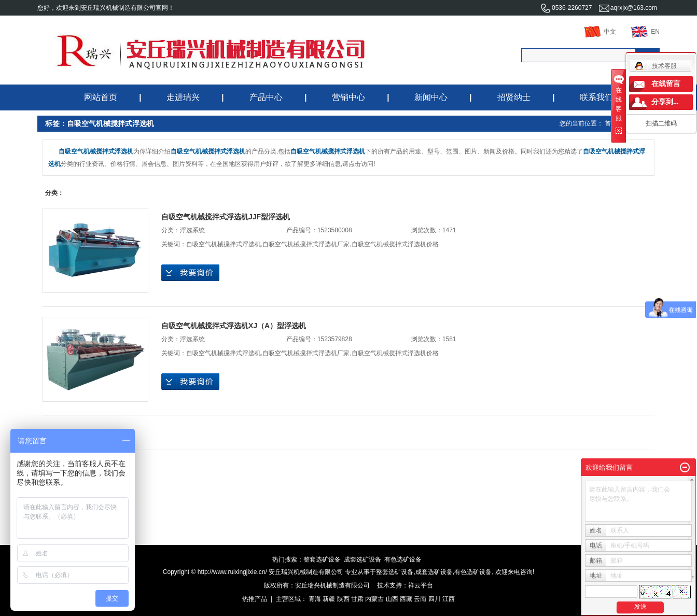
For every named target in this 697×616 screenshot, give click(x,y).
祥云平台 (421, 585)
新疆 (329, 599)
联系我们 (596, 97)
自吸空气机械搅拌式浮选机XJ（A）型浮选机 (234, 326)
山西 (392, 599)
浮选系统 (192, 230)
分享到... (665, 102)
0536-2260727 (566, 8)
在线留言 (666, 84)
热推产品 (255, 599)
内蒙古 (374, 599)
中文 (600, 32)
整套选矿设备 (322, 559)
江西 (449, 599)
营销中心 (348, 97)
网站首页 (101, 97)
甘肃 (357, 599)
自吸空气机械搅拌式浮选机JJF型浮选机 (226, 217)
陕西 (343, 599)
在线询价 (190, 273)
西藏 (406, 599)
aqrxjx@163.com (628, 8)
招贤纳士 (514, 97)
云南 (420, 599)
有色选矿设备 (403, 559)
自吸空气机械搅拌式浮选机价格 (395, 244)
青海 (315, 599)
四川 (435, 599)
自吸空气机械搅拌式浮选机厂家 (306, 244)
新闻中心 (431, 97)
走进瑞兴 (183, 97)
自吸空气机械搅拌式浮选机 (224, 244)
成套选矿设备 (363, 559)
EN (645, 32)
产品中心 (266, 97)
